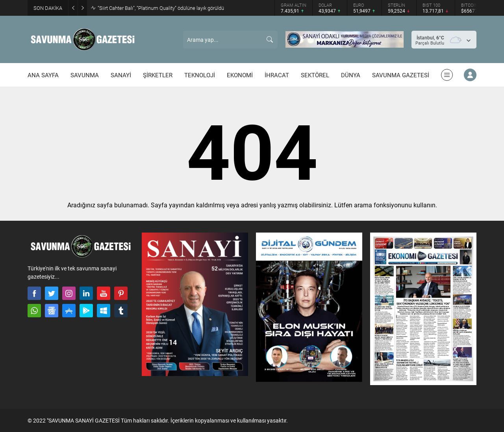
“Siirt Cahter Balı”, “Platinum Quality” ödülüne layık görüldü (161, 8)
